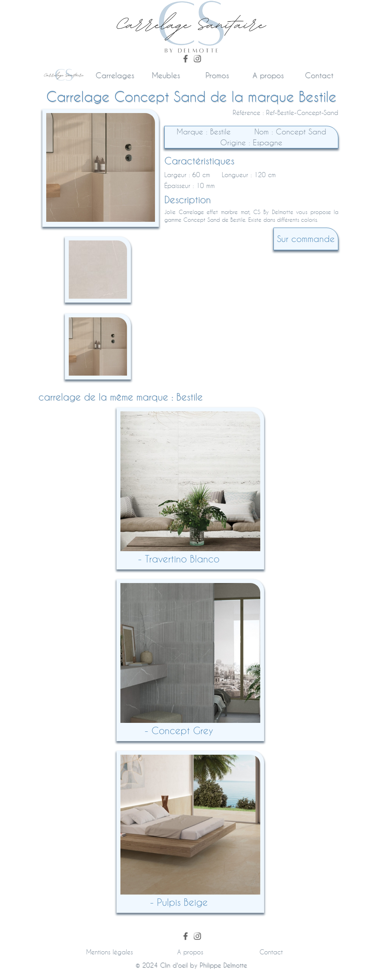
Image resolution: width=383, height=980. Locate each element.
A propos (268, 75)
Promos (217, 75)
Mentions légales (110, 952)
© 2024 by (191, 965)
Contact (319, 75)
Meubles (166, 75)
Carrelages (115, 75)
